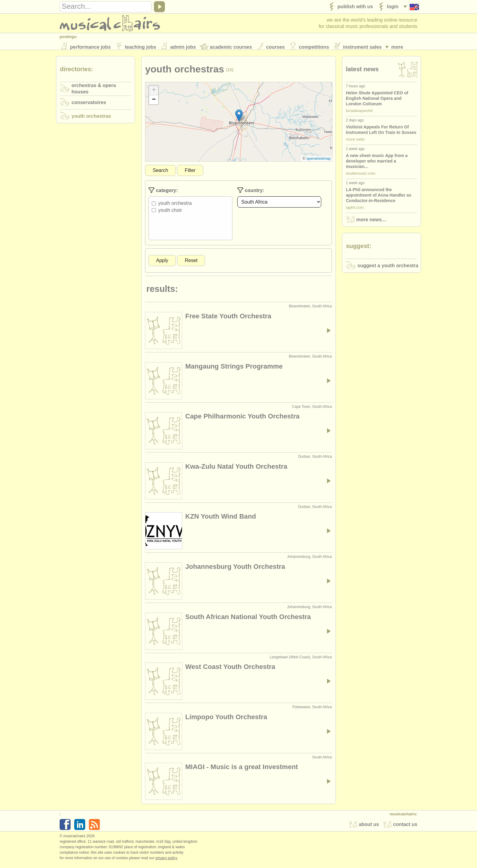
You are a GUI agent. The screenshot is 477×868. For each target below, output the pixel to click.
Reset (191, 264)
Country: (251, 194)
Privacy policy (166, 862)
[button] (239, 119)
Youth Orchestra (175, 207)
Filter (190, 174)
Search (160, 174)
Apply (162, 264)
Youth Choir (170, 214)
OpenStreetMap (319, 162)
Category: (163, 194)
